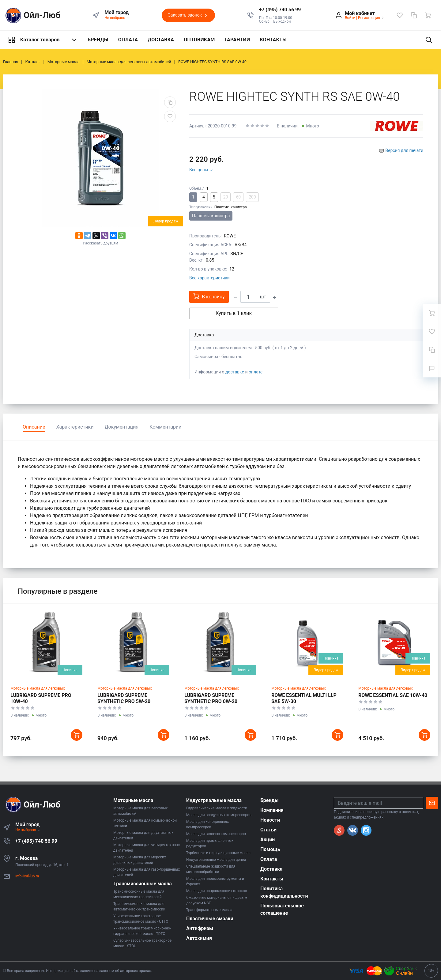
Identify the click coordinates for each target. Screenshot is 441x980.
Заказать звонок (188, 15)
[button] (280, 10)
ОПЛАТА (128, 40)
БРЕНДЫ (98, 40)
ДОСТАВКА (161, 40)
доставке (235, 372)
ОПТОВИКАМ (199, 40)
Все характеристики (209, 278)
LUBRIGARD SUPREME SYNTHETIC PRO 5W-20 (124, 698)
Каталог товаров (43, 40)
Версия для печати (404, 150)
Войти (350, 18)
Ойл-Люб (32, 15)
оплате (256, 372)
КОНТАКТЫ (273, 40)
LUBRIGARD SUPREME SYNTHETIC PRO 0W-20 (211, 698)
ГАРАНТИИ (237, 40)
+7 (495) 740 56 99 (36, 841)
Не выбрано (117, 18)
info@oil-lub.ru (27, 876)
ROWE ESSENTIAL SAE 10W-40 (393, 695)
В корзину (209, 296)
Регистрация (369, 18)
